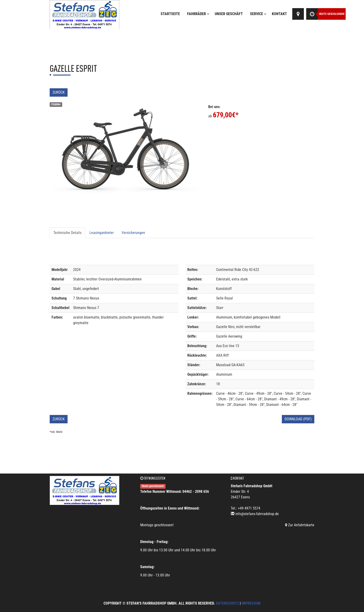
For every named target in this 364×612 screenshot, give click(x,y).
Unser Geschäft (229, 14)
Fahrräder (198, 14)
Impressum (251, 603)
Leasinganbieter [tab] (102, 233)
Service (258, 14)
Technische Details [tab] (67, 233)
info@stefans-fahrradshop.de (257, 514)
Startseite (170, 14)
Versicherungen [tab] (133, 233)
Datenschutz (227, 603)
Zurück (59, 92)
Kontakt (279, 14)
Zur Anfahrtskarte (300, 525)
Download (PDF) (298, 419)
